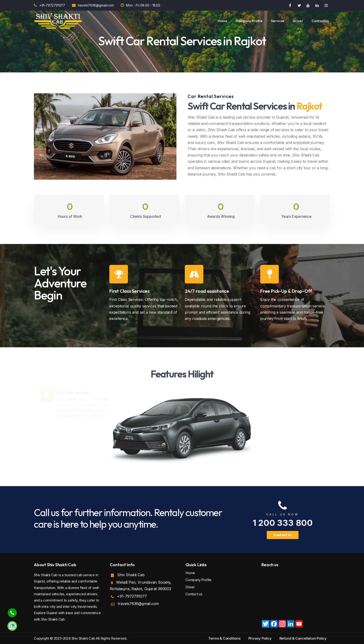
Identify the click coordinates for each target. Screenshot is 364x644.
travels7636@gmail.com (93, 5)
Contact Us (283, 535)
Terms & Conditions (224, 638)
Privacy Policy (260, 638)
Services (278, 21)
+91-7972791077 (49, 5)
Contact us (320, 21)
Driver (298, 21)
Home (223, 21)
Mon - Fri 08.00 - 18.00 (140, 5)
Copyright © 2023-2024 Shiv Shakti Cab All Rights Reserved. (80, 638)
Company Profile (249, 21)
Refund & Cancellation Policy (303, 638)
